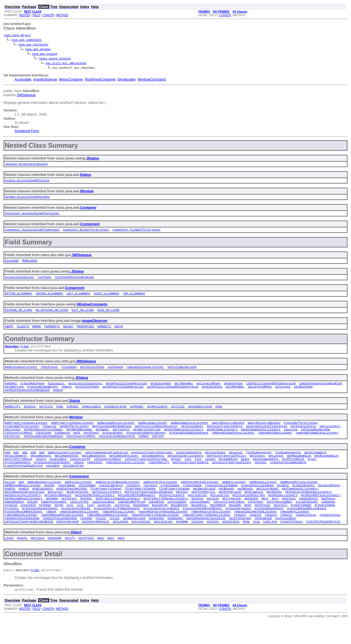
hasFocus (328, 516)
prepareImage (301, 524)
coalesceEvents (111, 501)
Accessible (23, 80)
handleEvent (308, 516)
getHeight (274, 509)
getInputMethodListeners (94, 513)
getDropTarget (77, 509)
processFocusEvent (76, 528)
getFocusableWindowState (112, 436)
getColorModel (267, 505)
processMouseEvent (269, 528)
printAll (12, 528)
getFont (182, 509)
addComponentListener (44, 497)
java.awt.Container (33, 45)
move (248, 524)
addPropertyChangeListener (26, 433)
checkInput (49, 374)
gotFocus (289, 516)
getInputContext (303, 436)
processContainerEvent (52, 476)
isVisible (28, 524)
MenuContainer (71, 80)
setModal (137, 416)
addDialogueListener (21, 374)
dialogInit (56, 391)
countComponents (189, 465)
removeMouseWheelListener (107, 536)
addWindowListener (153, 433)
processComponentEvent (40, 528)
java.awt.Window (38, 50)
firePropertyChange (106, 505)
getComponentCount (124, 469)
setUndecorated (200, 416)
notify (70, 560)
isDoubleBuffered (131, 520)
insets (41, 473)
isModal (72, 416)
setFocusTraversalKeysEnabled (29, 543)
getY (275, 516)
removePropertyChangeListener (155, 536)
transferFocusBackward (288, 476)
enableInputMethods (72, 505)
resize (101, 539)
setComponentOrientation (206, 539)
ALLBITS (23, 332)
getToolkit (121, 440)
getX (265, 516)
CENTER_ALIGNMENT (49, 298)
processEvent (113, 444)
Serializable (126, 80)
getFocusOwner (192, 436)
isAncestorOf (80, 473)
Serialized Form (27, 131)
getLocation (197, 513)
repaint (240, 536)
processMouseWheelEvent (24, 532)
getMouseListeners (283, 513)
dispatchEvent (329, 501)
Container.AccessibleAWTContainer (32, 216)
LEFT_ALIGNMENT (78, 298)
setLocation (141, 543)
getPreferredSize (19, 473)
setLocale (120, 543)
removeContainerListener (125, 476)
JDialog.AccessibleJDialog (26, 165)
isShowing (62, 444)
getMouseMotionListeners (320, 513)
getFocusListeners (107, 509)
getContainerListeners (185, 469)
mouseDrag (160, 524)
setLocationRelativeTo (117, 448)
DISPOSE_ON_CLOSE (19, 315)
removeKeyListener (295, 532)
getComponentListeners (300, 505)
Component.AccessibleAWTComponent (32, 233)
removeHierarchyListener (211, 532)
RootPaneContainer (100, 80)
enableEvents (43, 505)
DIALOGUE (12, 264)
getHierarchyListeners (23, 513)
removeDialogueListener (145, 374)
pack (77, 444)
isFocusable (177, 520)
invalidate (58, 473)
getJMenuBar (184, 391)
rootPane (44, 281)
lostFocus (122, 524)
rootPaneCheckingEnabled (74, 281)
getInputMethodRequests (136, 513)
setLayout (283, 395)
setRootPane (303, 395)
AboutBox (12, 353)
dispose (30, 416)
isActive (290, 440)
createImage (170, 501)
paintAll (280, 524)
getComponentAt (66, 469)
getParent (69, 516)
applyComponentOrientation (107, 465)
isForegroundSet (279, 520)
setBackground (134, 539)
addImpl (11, 391)
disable (283, 501)
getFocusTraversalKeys (224, 436)
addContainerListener (65, 465)
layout (176, 473)
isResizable (91, 416)
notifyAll (86, 560)
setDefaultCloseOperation (123, 395)
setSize (197, 543)
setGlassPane (212, 395)
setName (182, 543)
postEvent (91, 444)
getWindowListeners (222, 440)
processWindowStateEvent (189, 444)
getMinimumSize (326, 469)
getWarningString (147, 440)
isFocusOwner (200, 520)
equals (22, 560)
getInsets (257, 469)
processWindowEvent (43, 395)
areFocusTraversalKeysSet (152, 465)
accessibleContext (19, 281)
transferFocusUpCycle (323, 543)
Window (87, 193)
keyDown (45, 524)
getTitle (46, 416)
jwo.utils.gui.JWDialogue (66, 64)
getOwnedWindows (79, 440)
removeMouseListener (21, 536)
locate (210, 473)
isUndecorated (115, 416)
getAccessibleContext (85, 391)
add (8, 465)
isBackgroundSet (54, 520)
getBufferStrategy (74, 436)
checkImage (66, 501)
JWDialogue (26, 95)
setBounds (156, 539)
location (104, 524)
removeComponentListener (79, 532)
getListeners (330, 436)
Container (88, 210)
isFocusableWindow (315, 440)
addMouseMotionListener (299, 497)
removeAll (95, 476)
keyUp (59, 524)
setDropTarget (240, 539)
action (10, 497)
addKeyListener (234, 497)
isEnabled (156, 520)
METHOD (62, 15)
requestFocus (306, 536)
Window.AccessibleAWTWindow (27, 199)
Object (76, 554)
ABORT (9, 332)
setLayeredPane (260, 395)
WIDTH (119, 332)
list (188, 473)
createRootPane (32, 391)
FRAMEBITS (52, 332)
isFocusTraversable (229, 520)
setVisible (231, 543)
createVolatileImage (221, 501)
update (58, 399)
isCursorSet (79, 520)
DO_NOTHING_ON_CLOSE (52, 315)
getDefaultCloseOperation (126, 391)
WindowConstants (152, 80)
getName (52, 516)
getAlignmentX (315, 465)
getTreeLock (232, 516)
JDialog (92, 159)
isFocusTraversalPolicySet (146, 473)
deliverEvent (215, 465)
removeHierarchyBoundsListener (163, 532)
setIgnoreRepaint (95, 543)
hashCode (55, 560)
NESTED (25, 15)
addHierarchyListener (161, 497)
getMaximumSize (299, 469)
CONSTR (48, 15)
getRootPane (233, 391)
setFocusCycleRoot (81, 448)
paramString (14, 395)
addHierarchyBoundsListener (118, 497)
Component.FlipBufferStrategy (137, 233)
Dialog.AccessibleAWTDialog (27, 182)
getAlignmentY (16, 469)
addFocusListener (78, 497)
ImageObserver (45, 80)
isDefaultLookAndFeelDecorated (271, 391)
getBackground (204, 505)
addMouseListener (263, 497)
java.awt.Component (26, 40)
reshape (86, 539)
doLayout (236, 465)
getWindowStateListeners (260, 440)
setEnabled (263, 539)
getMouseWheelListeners (24, 516)
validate (53, 480)
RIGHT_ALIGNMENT (107, 298)
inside (32, 520)
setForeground (67, 543)
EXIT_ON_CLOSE (83, 315)
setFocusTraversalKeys (190, 476)
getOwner (102, 440)
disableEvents (303, 501)
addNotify (13, 416)
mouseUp (235, 524)
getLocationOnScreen (248, 513)
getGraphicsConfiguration (267, 436)
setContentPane (87, 395)
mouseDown (141, 524)
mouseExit (199, 524)
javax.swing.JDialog (55, 59)
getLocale (13, 440)
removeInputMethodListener (255, 532)
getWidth (251, 516)
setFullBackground (182, 374)
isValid (11, 524)
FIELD (36, 15)
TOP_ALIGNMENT (134, 298)
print (312, 473)
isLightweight (307, 520)
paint (245, 473)
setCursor (13, 448)
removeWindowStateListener (317, 444)
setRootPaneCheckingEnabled (27, 399)
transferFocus (291, 543)
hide (60, 416)
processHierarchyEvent (161, 528)
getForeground (230, 509)
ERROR (37, 332)
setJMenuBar (235, 395)
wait (101, 560)
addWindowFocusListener (116, 433)
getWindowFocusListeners (184, 440)
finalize (49, 436)
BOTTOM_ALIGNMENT (19, 298)
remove (66, 395)
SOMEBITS (104, 332)
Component (90, 227)
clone (9, 560)
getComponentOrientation (25, 509)
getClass (37, 560)
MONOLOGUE (30, 264)
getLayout (276, 469)
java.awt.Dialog (44, 54)
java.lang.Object (17, 36)
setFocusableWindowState (43, 448)
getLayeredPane (208, 391)
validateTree (73, 480)
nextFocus (262, 524)
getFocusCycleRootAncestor (156, 436)
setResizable (157, 416)
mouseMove (218, 524)
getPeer (86, 516)
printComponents (18, 476)
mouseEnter (179, 524)
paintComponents (266, 473)
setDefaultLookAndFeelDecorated (172, 395)
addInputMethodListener (200, 497)
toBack (143, 448)
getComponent (41, 469)
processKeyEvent (238, 528)
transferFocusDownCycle (24, 480)
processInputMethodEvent (202, 528)
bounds (49, 501)
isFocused (43, 444)
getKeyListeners (172, 513)
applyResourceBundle (228, 433)
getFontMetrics (203, 509)
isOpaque (328, 520)
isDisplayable (103, 520)
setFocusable (285, 539)
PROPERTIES (85, 332)
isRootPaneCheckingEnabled (320, 391)
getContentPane (92, 374)
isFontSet (255, 520)
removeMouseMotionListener (62, 536)
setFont (261, 476)
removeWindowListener (275, 444)
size (256, 543)
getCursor (55, 509)
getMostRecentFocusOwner (43, 440)
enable (10, 505)
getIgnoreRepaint (58, 513)
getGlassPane (161, 391)
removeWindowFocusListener (233, 444)
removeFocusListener (118, 532)
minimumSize (228, 473)
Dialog (85, 176)
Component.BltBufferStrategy (86, 233)
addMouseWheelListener (23, 501)
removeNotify (159, 476)
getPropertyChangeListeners (118, 516)
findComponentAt (259, 465)
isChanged (115, 374)
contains (133, 501)
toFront (158, 448)
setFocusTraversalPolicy (231, 476)
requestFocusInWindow (22, 539)
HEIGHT (68, 332)
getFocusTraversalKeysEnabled (148, 509)
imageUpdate (14, 520)
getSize (197, 516)
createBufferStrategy (301, 433)
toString (270, 543)
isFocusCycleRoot (19, 444)
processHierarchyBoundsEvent (117, 528)
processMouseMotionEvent (306, 528)
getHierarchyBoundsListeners (308, 509)
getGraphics (254, 509)
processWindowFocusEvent (146, 444)
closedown (69, 374)
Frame (25, 353)
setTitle (178, 416)
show (219, 416)
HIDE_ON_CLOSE (108, 315)
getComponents (153, 469)
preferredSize (293, 473)
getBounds (226, 505)
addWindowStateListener (190, 433)
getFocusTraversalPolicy (226, 469)
